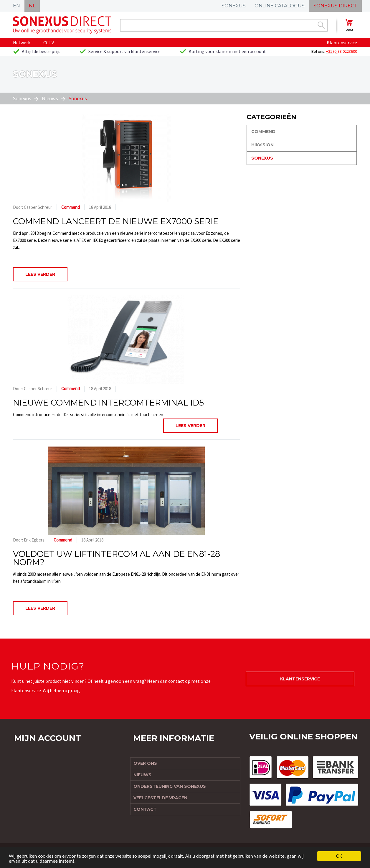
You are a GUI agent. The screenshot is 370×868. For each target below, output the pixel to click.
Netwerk (22, 42)
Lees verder (40, 274)
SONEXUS (234, 6)
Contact (145, 809)
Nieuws (50, 98)
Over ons (145, 763)
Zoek (321, 25)
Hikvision (262, 145)
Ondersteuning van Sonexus (170, 786)
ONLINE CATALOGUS (280, 6)
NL (32, 6)
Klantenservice (342, 42)
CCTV (49, 42)
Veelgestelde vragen (160, 798)
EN (16, 6)
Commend (71, 207)
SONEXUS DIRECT (335, 6)
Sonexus (22, 98)
